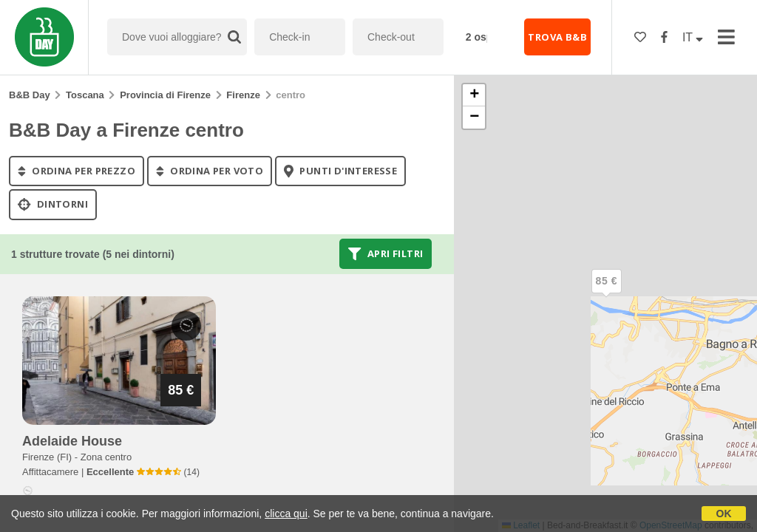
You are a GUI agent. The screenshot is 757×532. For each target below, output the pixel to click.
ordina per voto (210, 171)
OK (724, 514)
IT (693, 37)
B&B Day (30, 95)
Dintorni (53, 205)
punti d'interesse (340, 171)
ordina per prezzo (77, 171)
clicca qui (286, 514)
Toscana (85, 95)
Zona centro (106, 457)
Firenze (243, 95)
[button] (606, 293)
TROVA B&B (557, 37)
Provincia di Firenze (165, 95)
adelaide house (72, 441)
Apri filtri (386, 253)
